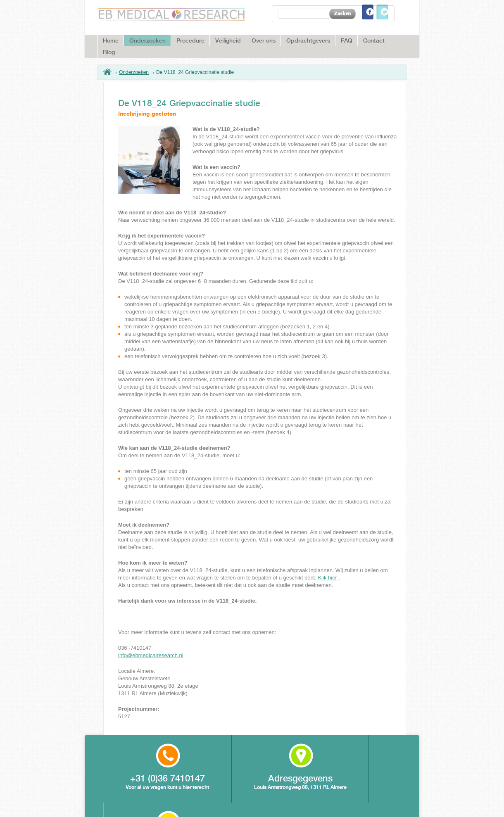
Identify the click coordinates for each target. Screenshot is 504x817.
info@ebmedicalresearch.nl (151, 655)
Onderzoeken (134, 72)
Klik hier (328, 578)
